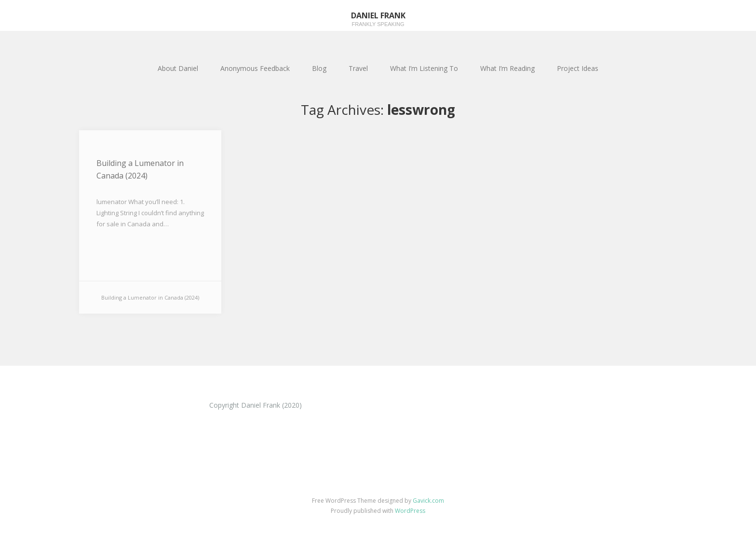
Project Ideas (578, 68)
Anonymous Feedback (255, 68)
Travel (358, 68)
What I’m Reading (507, 68)
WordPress (410, 511)
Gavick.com (428, 501)
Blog (319, 68)
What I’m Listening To (424, 68)
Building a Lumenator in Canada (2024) (140, 169)
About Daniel (178, 68)
